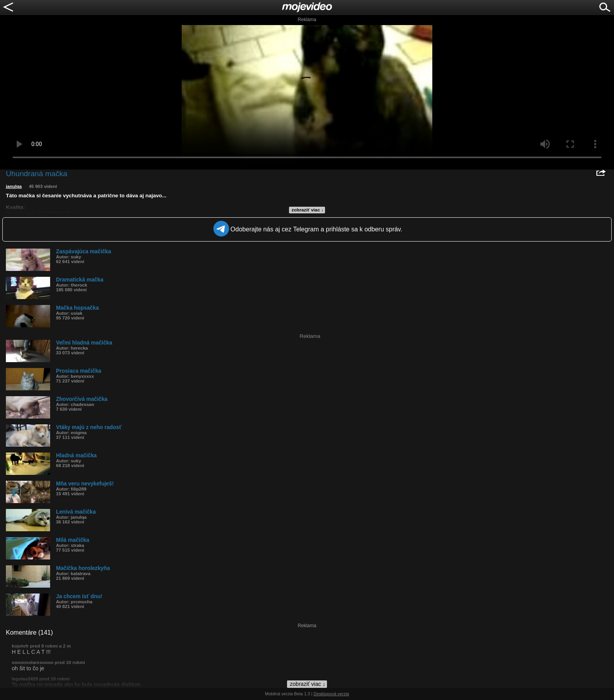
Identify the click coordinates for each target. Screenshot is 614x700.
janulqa (14, 186)
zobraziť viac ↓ (308, 210)
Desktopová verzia (331, 694)
